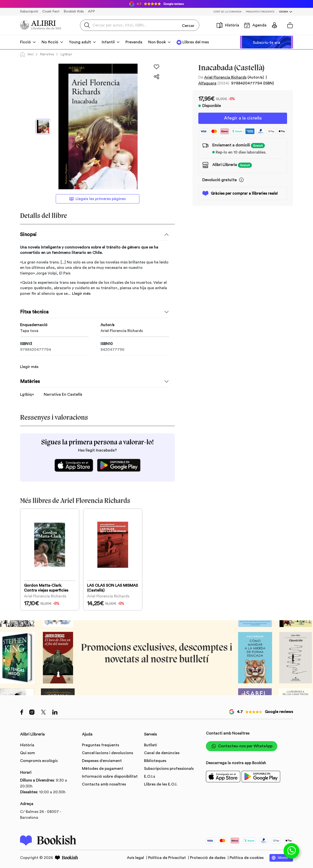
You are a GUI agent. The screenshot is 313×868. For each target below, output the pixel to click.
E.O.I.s (150, 775)
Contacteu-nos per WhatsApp (242, 745)
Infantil (108, 42)
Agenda (255, 25)
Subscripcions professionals (169, 768)
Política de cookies (247, 857)
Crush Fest (51, 12)
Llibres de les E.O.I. (161, 783)
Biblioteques (155, 760)
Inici (27, 54)
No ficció (50, 42)
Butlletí (151, 744)
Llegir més (81, 294)
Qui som (28, 752)
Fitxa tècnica (34, 312)
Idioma (284, 12)
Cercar (188, 25)
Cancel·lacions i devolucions (107, 752)
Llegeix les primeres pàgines (98, 199)
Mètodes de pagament (103, 768)
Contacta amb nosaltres (104, 783)
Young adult (80, 42)
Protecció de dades (208, 857)
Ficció (25, 42)
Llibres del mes (196, 42)
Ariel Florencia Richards (225, 77)
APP (91, 12)
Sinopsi (28, 235)
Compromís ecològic (39, 760)
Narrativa (47, 54)
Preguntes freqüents (260, 12)
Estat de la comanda (228, 12)
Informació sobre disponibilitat (110, 775)
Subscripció (29, 12)
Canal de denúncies (162, 752)
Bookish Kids (74, 12)
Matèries (30, 376)
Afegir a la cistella (243, 119)
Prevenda (134, 42)
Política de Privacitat (168, 857)
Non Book (157, 42)
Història (228, 25)
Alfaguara (207, 83)
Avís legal (136, 857)
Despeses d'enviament (102, 760)
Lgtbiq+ (66, 54)
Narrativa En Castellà (63, 389)
